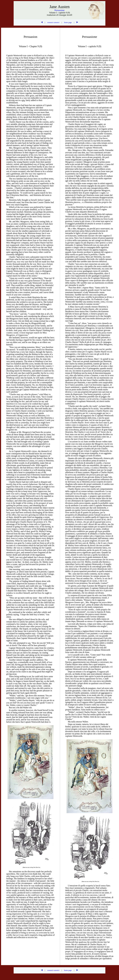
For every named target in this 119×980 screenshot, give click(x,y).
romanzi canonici (53, 22)
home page (68, 22)
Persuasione (59, 10)
